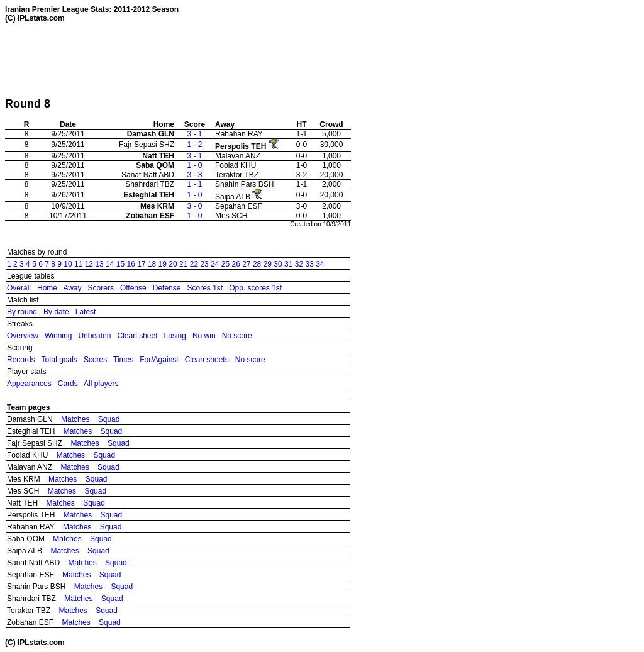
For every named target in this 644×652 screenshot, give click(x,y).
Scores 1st (205, 288)
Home (47, 288)
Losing (175, 336)
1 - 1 (194, 184)
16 (131, 264)
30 (278, 264)
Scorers (101, 288)
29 (268, 264)
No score (237, 336)
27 (246, 264)
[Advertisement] (234, 60)
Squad (109, 419)
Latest (86, 312)
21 (183, 264)
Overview (23, 336)
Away (72, 288)
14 (110, 264)
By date (56, 312)
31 (288, 264)
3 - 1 (194, 134)
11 (78, 264)
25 (225, 264)
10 (68, 264)
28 (257, 264)
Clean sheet (137, 336)
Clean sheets (207, 360)
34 (320, 264)
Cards (68, 384)
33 (309, 264)
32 (299, 264)
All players (101, 384)
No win (204, 336)
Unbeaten (94, 336)
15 (120, 264)
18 (152, 264)
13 (99, 264)
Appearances (29, 384)
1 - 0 (194, 165)
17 (141, 264)
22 (194, 264)
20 (173, 264)
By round (22, 312)
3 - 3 (194, 175)
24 (215, 264)
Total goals (59, 360)
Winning (58, 336)
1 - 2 (194, 145)
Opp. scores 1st (255, 288)
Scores (95, 360)
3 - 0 (194, 206)
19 (163, 264)
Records (21, 360)
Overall (19, 288)
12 (89, 264)
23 (204, 264)
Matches (75, 419)
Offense (133, 288)
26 (236, 264)
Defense (167, 288)
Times (123, 360)
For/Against (159, 360)
